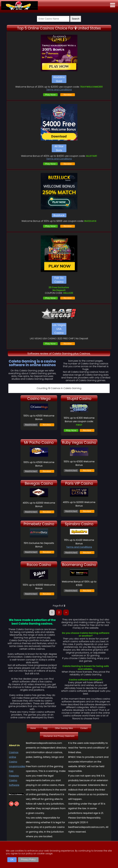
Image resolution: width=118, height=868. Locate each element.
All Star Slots (59, 148)
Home (33, 728)
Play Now (50, 95)
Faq (11, 771)
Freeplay (14, 776)
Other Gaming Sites (64, 728)
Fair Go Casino (59, 280)
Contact (84, 728)
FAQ (45, 728)
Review (68, 95)
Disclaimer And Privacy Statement (59, 736)
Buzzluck (59, 215)
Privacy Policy (28, 860)
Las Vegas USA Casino (59, 329)
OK (12, 860)
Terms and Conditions (59, 90)
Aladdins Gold (59, 79)
